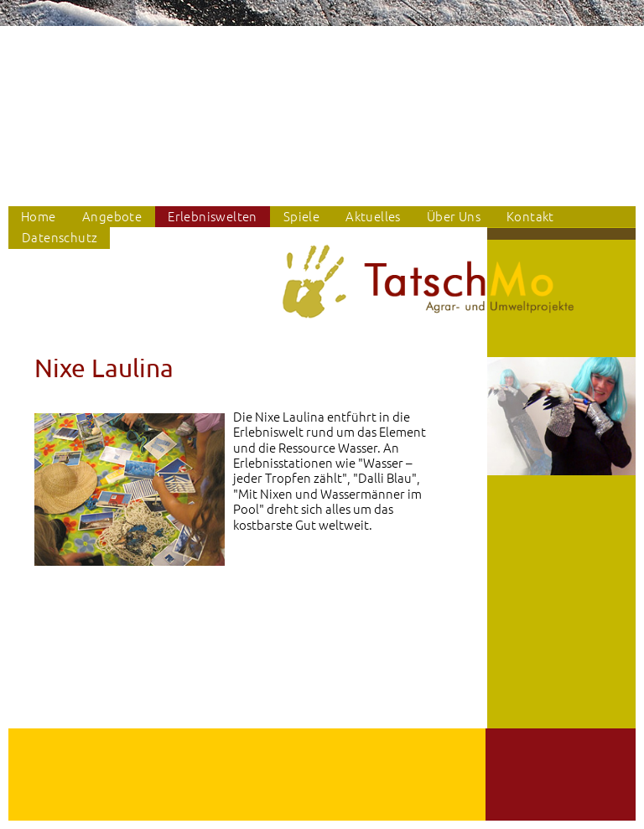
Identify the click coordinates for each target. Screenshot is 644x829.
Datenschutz (60, 237)
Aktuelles (373, 216)
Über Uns (454, 216)
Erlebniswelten (213, 216)
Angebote (112, 216)
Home (39, 216)
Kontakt (530, 216)
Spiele (301, 216)
